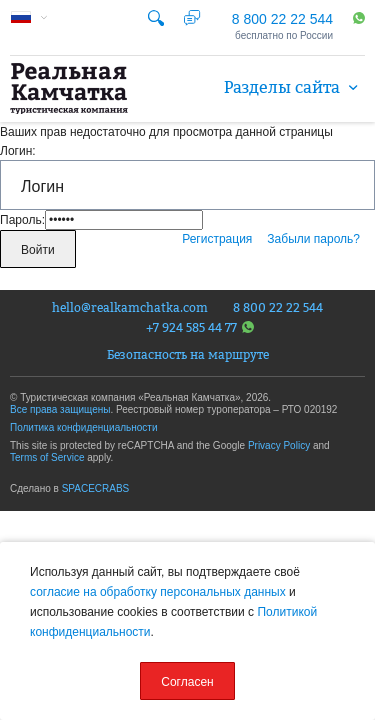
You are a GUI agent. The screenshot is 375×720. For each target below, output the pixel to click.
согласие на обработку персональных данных (158, 592)
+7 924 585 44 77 (200, 327)
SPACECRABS (96, 488)
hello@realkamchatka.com (130, 308)
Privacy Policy (279, 445)
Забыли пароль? (313, 239)
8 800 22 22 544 (282, 19)
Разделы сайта (294, 87)
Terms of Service (47, 457)
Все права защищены (60, 409)
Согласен (187, 682)
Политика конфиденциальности (84, 427)
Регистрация (217, 239)
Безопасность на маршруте (188, 355)
